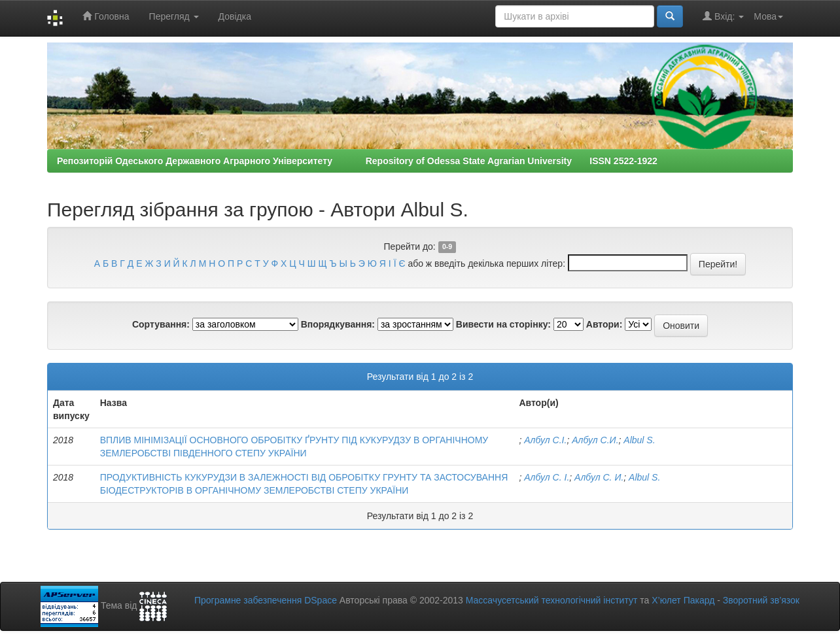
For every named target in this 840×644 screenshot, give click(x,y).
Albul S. (639, 440)
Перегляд (174, 16)
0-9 (447, 247)
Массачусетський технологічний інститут (552, 600)
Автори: (604, 324)
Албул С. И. (599, 477)
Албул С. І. (547, 477)
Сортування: (161, 324)
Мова (768, 16)
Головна (106, 16)
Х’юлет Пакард (683, 600)
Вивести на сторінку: (503, 324)
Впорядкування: (338, 324)
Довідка (235, 16)
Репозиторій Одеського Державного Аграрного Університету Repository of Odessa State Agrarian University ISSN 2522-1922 (357, 161)
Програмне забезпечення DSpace (266, 600)
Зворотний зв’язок (761, 600)
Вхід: (723, 16)
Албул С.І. (545, 440)
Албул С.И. (595, 440)
